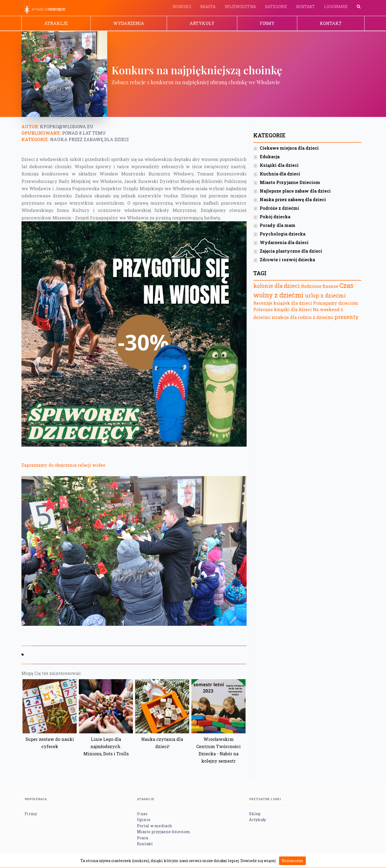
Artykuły (202, 23)
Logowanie (336, 7)
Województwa (240, 7)
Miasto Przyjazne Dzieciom (290, 182)
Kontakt (306, 7)
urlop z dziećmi (325, 295)
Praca (142, 838)
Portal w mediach (155, 826)
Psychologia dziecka (283, 234)
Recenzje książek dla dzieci (283, 303)
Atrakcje (56, 23)
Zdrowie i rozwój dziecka (287, 260)
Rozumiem (292, 861)
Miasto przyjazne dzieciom (164, 832)
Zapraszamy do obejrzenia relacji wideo (63, 465)
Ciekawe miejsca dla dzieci (289, 148)
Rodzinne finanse (320, 286)
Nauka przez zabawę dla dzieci (89, 139)
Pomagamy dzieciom (336, 303)
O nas (142, 814)
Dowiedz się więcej (258, 861)
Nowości (182, 7)
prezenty (347, 317)
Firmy (267, 23)
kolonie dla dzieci (276, 286)
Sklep (255, 814)
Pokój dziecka (275, 217)
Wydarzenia (129, 23)
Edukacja (270, 157)
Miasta (208, 7)
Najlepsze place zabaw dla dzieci (295, 191)
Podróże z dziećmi (279, 208)
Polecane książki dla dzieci (283, 309)
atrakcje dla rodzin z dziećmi (303, 317)
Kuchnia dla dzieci (280, 174)
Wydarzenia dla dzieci (284, 242)
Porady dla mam (278, 225)
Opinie (144, 820)
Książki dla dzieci (279, 165)
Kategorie (276, 7)
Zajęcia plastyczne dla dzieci (291, 251)
